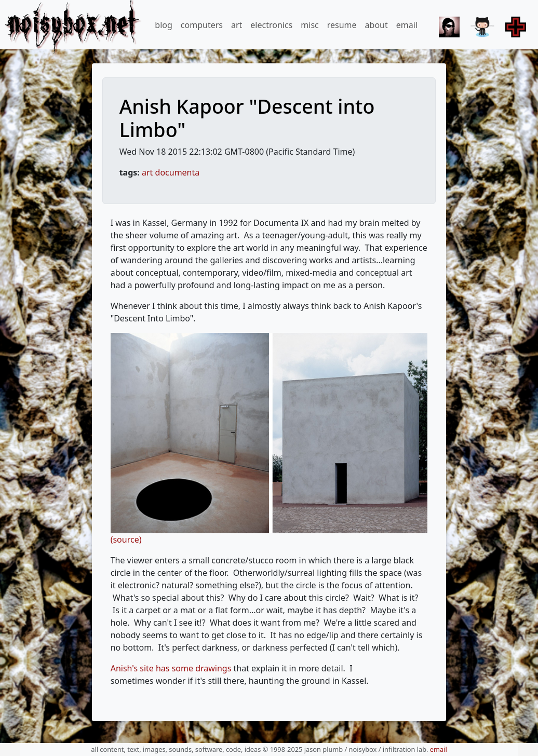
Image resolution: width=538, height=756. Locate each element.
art (237, 25)
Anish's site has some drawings (171, 668)
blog (164, 25)
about (376, 25)
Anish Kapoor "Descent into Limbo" (247, 118)
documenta (178, 172)
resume (342, 25)
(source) (126, 539)
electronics (271, 25)
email (407, 25)
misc (310, 25)
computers (202, 25)
